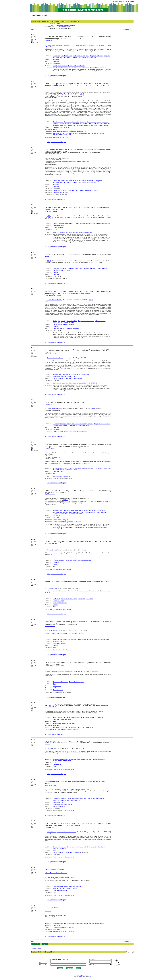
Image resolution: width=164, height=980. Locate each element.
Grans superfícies (58, 561)
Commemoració (86, 561)
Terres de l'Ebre (58, 127)
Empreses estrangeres (60, 425)
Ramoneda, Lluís (49, 827)
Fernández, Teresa (59, 642)
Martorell (72, 723)
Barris (98, 512)
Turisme (77, 224)
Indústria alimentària (90, 269)
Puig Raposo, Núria (50, 354)
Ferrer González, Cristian (76, 190)
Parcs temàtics (105, 640)
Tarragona (56, 61)
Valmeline (56, 59)
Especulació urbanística (60, 514)
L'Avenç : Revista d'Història (54, 300)
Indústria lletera (102, 269)
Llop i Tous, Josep (50, 494)
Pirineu (55, 228)
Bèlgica (70, 328)
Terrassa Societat (52, 550)
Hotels (55, 224)
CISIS (80, 976)
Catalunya (56, 275)
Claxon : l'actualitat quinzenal (55, 671)
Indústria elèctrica (100, 321)
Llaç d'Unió (50, 748)
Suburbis (65, 512)
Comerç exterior (65, 424)
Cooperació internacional (68, 125)
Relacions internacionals (79, 424)
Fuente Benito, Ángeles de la (53, 154)
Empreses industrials (97, 56)
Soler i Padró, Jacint (59, 802)
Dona (88, 56)
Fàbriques (64, 719)
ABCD (84, 976)
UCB (54, 763)
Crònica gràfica (99, 923)
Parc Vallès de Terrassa (60, 603)
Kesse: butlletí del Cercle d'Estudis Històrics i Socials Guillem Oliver (67, 45)
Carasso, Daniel (58, 271)
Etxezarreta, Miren (59, 190)
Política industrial (103, 125)
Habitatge (83, 122)
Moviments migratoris (83, 125)
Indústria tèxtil (67, 57)
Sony (55, 684)
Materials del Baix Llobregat (55, 711)
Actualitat (95, 671)
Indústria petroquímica (91, 511)
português (116, 1)
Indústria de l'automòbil (90, 847)
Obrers (75, 470)
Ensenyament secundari (72, 122)
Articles (100, 711)
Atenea (57, 160)
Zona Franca (57, 723)
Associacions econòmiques (102, 224)
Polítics (55, 321)
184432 (49, 261)
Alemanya (63, 328)
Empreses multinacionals (102, 124)
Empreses (56, 125)
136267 (49, 216)
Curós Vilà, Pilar (49, 448)
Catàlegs (72, 887)
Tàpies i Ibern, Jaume (51, 211)
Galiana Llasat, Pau (59, 131)
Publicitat (56, 124)
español (122, 1)
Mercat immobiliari (65, 124)
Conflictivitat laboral (79, 56)
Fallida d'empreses (89, 799)
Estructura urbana (90, 512)
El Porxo (66, 500)
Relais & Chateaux (59, 226)
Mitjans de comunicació (96, 468)
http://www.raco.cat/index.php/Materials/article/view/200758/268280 (73, 728)
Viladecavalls (57, 686)
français (127, 1)
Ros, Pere (47, 744)
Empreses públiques (89, 718)
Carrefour (56, 563)
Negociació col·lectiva (73, 800)
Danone (55, 273)
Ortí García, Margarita (76, 131)
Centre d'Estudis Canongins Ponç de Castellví (67, 522)
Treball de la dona (66, 56)
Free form (130, 952)
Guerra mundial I (58, 322)
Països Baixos (78, 379)
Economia (94, 125)
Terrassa (56, 565)
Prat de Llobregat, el (59, 379)
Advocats (56, 800)
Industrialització (58, 511)
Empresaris (56, 269)
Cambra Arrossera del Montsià (94, 133)
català (132, 1)
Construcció (76, 124)
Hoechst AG (48, 911)
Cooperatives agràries (94, 122)
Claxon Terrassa (58, 690)
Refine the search (64, 27)
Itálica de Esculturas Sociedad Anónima (56, 873)
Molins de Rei (57, 765)
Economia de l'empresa (60, 468)
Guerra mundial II (70, 322)
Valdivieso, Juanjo (58, 601)
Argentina (76, 328)
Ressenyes (49, 47)
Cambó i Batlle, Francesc (61, 324)
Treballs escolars (58, 122)
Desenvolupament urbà (76, 512)
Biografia (64, 269)
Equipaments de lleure (60, 640)
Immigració (67, 511)
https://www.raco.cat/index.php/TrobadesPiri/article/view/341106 (72, 232)
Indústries (79, 887)
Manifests (63, 800)
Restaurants (57, 599)
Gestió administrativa (75, 468)
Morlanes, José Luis (50, 785)
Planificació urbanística (76, 514)
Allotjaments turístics (87, 224)
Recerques (94, 409)
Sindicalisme (82, 57)
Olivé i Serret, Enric (59, 520)
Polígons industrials (77, 511)
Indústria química (68, 375)
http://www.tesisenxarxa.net (61, 476)
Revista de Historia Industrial (55, 358)
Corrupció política (72, 321)
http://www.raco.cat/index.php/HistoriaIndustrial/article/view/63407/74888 (75, 383)
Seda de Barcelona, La (60, 377)
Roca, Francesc (49, 404)
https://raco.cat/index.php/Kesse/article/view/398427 (69, 66)
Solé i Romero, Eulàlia (51, 707)
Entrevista (83, 630)
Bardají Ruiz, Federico (91, 190)
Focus (91, 300)
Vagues (75, 57)
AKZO (70, 804)
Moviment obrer (92, 57)
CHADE (55, 326)
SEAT (55, 721)
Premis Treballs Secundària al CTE (72, 95)
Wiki (90, 976)
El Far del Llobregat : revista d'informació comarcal (61, 832)
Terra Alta (66, 127)
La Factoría (50, 790)
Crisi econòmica (86, 759)
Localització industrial (87, 124)
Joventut (104, 122)
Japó (62, 472)
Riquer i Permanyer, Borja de (53, 295)
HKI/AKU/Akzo (73, 377)
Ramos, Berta (48, 41)
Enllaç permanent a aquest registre (56, 76)
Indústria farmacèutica (99, 759)
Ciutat (84, 550)
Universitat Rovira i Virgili (61, 133)
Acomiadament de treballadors (62, 761)
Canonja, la (56, 516)
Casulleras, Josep (50, 626)
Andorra (61, 228)
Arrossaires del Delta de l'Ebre (62, 135)
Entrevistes (89, 599)
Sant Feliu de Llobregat (60, 891)
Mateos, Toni (48, 256)
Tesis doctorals (67, 470)
